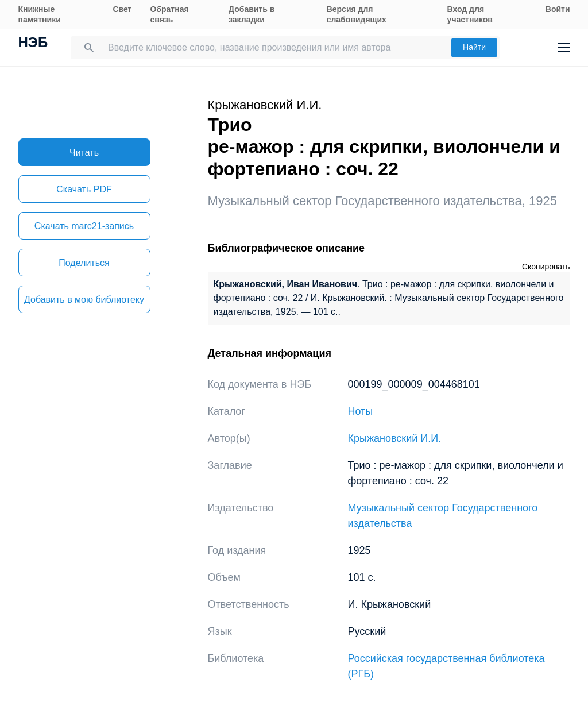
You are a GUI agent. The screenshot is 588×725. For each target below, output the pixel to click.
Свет (122, 9)
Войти (558, 9)
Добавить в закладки (252, 14)
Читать (84, 153)
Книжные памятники (40, 14)
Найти (474, 47)
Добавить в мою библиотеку (84, 300)
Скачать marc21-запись (84, 226)
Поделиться (84, 263)
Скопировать (546, 267)
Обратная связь (169, 14)
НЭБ (33, 44)
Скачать (84, 189)
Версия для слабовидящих (357, 14)
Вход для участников (470, 14)
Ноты (361, 411)
